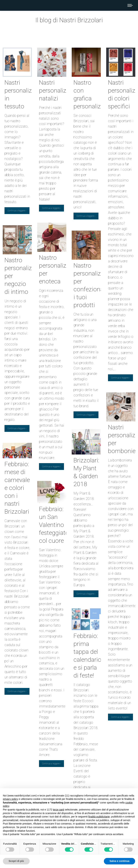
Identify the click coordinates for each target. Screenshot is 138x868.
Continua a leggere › (17, 211)
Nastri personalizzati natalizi (57, 90)
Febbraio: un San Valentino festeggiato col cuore (54, 525)
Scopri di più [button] (16, 861)
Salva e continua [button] (119, 861)
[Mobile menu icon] (130, 5)
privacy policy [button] (10, 799)
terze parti (59, 810)
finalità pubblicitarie (99, 817)
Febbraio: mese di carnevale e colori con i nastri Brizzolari (17, 488)
